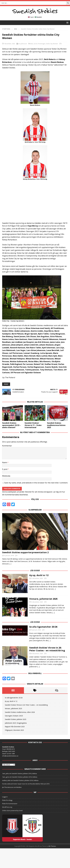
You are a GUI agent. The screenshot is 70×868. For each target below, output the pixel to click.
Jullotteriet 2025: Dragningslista (16, 728)
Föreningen (42, 44)
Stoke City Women (52, 44)
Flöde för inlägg (7, 805)
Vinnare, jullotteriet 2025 (43, 599)
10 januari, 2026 (36, 630)
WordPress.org (7, 812)
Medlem (19, 792)
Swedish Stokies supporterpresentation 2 (25, 552)
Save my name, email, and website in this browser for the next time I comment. (36, 483)
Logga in (5, 802)
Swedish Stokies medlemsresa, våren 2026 (20, 717)
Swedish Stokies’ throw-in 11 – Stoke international (33, 425)
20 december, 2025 (37, 654)
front (6, 384)
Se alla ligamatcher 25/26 (43, 627)
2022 (32, 44)
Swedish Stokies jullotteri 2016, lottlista (24, 778)
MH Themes (52, 851)
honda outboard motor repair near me (15, 789)
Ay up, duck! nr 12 (39, 575)
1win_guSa (6, 782)
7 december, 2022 (9, 44)
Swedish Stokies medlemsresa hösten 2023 (56, 425)
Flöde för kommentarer (10, 809)
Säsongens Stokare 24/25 (14, 721)
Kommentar (7, 446)
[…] (10, 564)
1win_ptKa (6, 778)
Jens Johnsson (22, 44)
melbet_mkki (6, 785)
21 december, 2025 (37, 578)
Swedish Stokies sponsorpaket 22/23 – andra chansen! (11, 425)
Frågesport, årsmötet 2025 (14, 735)
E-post (5, 469)
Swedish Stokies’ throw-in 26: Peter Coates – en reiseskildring (47, 649)
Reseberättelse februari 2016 (40, 789)
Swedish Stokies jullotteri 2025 (16, 724)
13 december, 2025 (37, 602)
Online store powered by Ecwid (12, 815)
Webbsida (6, 476)
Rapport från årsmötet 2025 (15, 731)
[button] (67, 23)
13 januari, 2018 (9, 555)
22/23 (35, 44)
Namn (5, 462)
